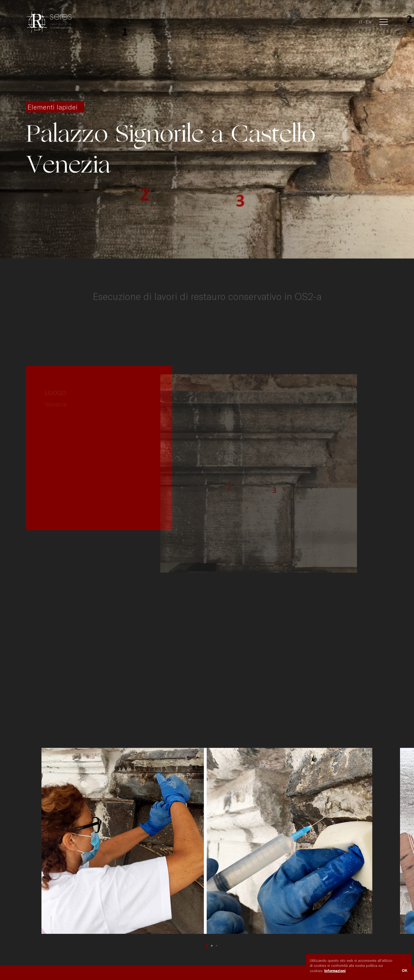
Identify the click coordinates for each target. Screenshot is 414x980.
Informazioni (335, 971)
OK (405, 971)
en (369, 22)
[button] (207, 946)
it (361, 22)
